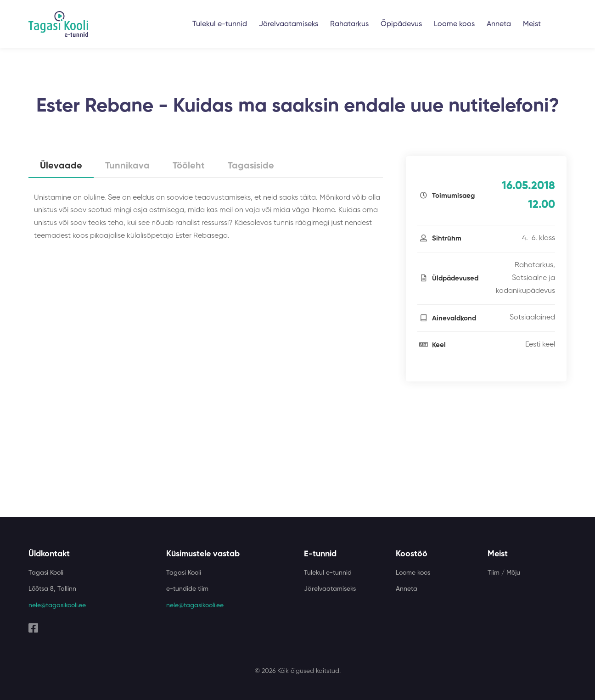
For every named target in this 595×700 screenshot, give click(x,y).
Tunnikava (127, 166)
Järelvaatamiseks (289, 24)
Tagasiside (251, 166)
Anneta (499, 24)
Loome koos (454, 24)
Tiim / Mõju (504, 573)
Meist (532, 24)
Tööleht (189, 166)
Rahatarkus (349, 24)
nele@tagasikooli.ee (57, 605)
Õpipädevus (401, 24)
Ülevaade (61, 166)
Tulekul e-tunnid (220, 24)
